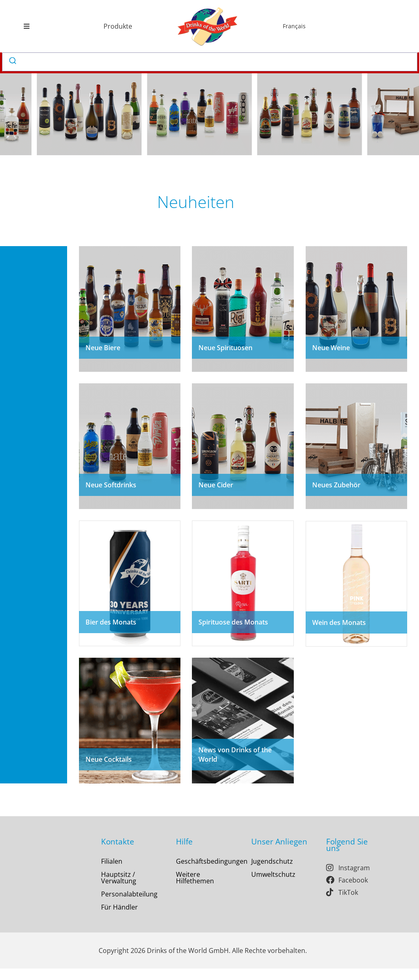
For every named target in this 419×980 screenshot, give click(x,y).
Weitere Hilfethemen (195, 889)
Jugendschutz (272, 873)
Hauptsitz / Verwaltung (119, 889)
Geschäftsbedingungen (206, 873)
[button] (26, 26)
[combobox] (210, 62)
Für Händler (119, 919)
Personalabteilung (129, 905)
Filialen (112, 873)
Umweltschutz (273, 886)
